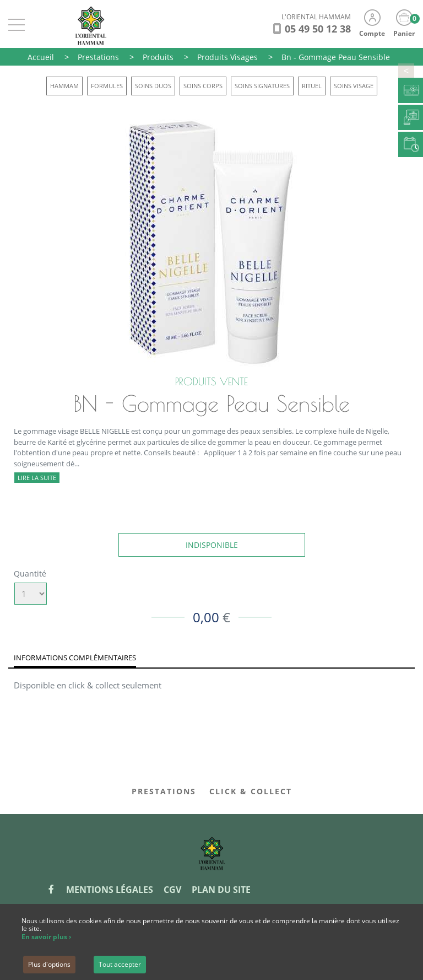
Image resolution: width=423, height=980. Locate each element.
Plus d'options (49, 964)
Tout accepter (120, 964)
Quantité (30, 574)
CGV (172, 890)
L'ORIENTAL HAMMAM (316, 17)
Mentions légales (110, 890)
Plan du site (221, 890)
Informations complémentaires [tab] (75, 658)
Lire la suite (37, 478)
